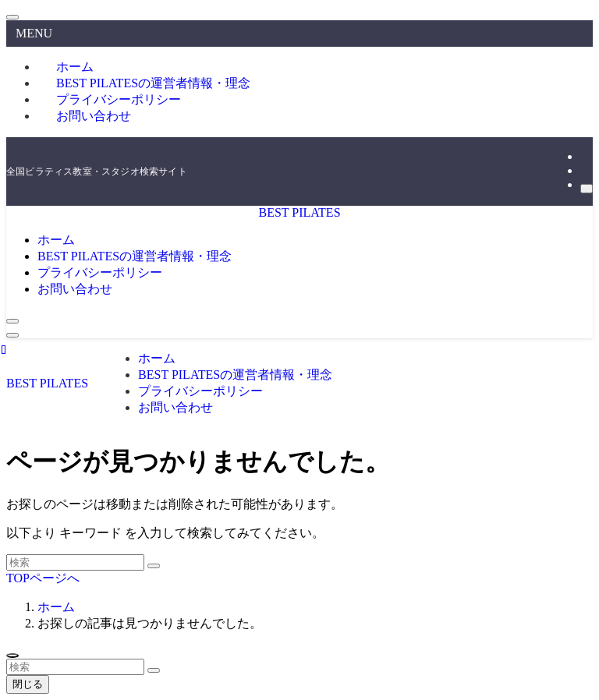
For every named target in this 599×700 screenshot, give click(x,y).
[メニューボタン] (12, 335)
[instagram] (585, 156)
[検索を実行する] (154, 566)
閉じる (28, 684)
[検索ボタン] (12, 321)
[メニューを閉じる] (12, 17)
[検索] (587, 189)
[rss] (585, 170)
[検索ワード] (75, 562)
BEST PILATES (299, 212)
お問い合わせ (94, 116)
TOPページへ (43, 578)
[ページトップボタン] (12, 656)
